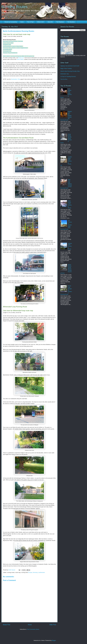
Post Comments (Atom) (33, 629)
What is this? (41, 22)
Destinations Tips (16, 79)
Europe (30, 572)
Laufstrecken (42, 572)
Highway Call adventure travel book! (70, 66)
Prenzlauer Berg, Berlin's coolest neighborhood (15, 48)
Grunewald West (7, 49)
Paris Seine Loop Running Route (70, 204)
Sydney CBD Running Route (70, 246)
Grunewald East (7, 51)
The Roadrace (60, 22)
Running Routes (14, 7)
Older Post (53, 625)
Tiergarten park (7, 45)
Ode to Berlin (20, 59)
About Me (50, 22)
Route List (21, 58)
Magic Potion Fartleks (66, 68)
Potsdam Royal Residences (10, 53)
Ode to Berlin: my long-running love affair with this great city (18, 56)
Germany (35, 572)
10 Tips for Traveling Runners (68, 77)
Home (22, 22)
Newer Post (7, 625)
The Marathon (71, 22)
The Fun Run (64, 79)
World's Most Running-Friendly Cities (70, 71)
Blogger (54, 640)
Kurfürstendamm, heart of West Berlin (13, 46)
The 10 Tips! (30, 22)
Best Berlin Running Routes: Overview (13, 41)
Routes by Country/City (11, 22)
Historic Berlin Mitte (8, 43)
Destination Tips (65, 74)
